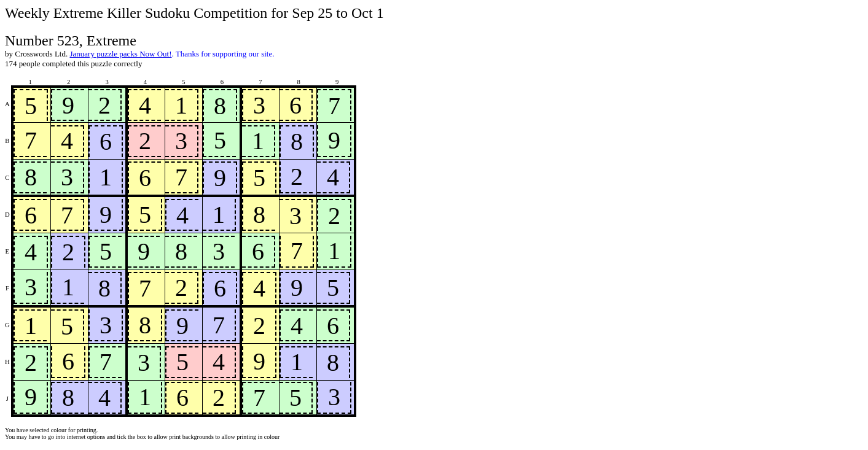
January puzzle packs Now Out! (120, 54)
